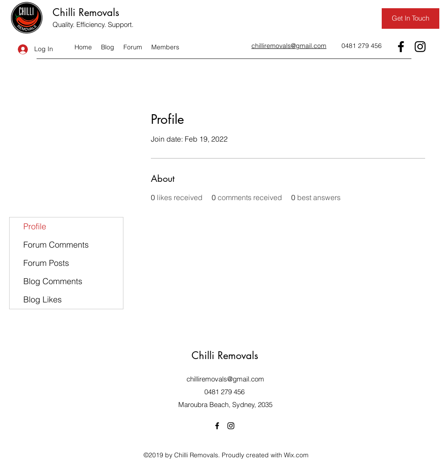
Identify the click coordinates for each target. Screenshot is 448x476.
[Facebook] (401, 47)
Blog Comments (53, 281)
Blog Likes (43, 299)
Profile (35, 226)
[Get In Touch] (411, 19)
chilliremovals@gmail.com (225, 379)
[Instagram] (420, 47)
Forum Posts (46, 263)
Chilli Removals (86, 12)
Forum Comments (56, 245)
